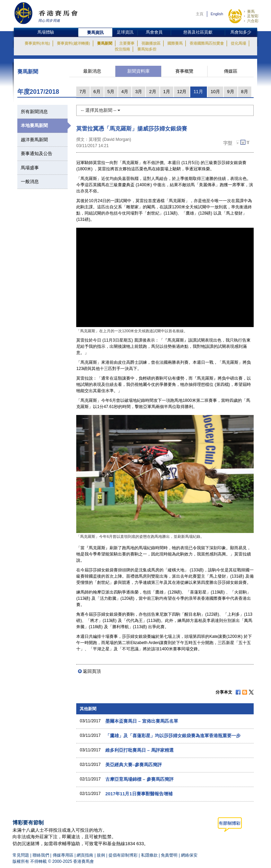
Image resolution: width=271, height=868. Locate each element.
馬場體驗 (46, 32)
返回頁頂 (92, 671)
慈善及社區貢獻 (198, 32)
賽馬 (251, 11)
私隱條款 (149, 855)
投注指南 (122, 49)
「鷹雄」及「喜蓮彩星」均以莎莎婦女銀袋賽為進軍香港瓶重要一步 (173, 736)
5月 (111, 92)
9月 (230, 92)
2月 (152, 92)
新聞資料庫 (138, 71)
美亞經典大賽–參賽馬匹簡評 (134, 765)
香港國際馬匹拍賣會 (207, 43)
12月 (182, 92)
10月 (215, 92)
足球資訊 (125, 32)
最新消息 (92, 71)
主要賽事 (127, 43)
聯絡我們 (41, 855)
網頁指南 (85, 855)
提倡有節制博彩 (123, 855)
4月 (125, 92)
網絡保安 (189, 855)
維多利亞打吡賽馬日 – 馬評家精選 (139, 750)
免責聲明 (169, 855)
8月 (245, 92)
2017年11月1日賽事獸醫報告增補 (139, 794)
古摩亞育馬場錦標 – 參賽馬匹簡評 (139, 779)
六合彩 (253, 21)
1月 (167, 92)
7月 (83, 92)
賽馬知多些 (147, 49)
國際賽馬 (175, 43)
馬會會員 (154, 32)
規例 (101, 855)
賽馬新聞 (105, 43)
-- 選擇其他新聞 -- (100, 110)
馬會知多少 (241, 32)
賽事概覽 (184, 71)
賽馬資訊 (95, 33)
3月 (139, 92)
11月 (198, 92)
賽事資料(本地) (37, 43)
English (217, 14)
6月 (97, 92)
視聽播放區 (151, 43)
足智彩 (253, 16)
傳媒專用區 (63, 855)
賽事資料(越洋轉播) (73, 43)
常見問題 (21, 855)
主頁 (200, 14)
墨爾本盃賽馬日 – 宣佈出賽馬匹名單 (142, 721)
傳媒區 (231, 71)
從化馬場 (238, 43)
